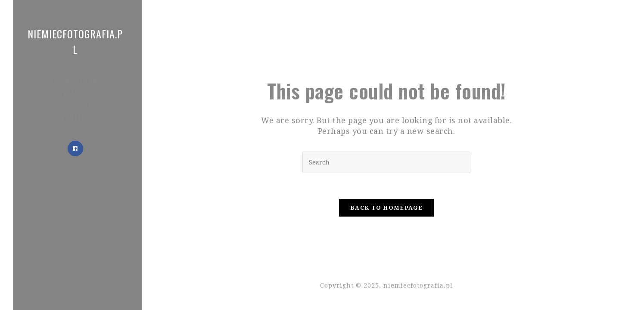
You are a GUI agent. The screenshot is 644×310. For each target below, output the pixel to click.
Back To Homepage (386, 208)
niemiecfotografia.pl (75, 41)
